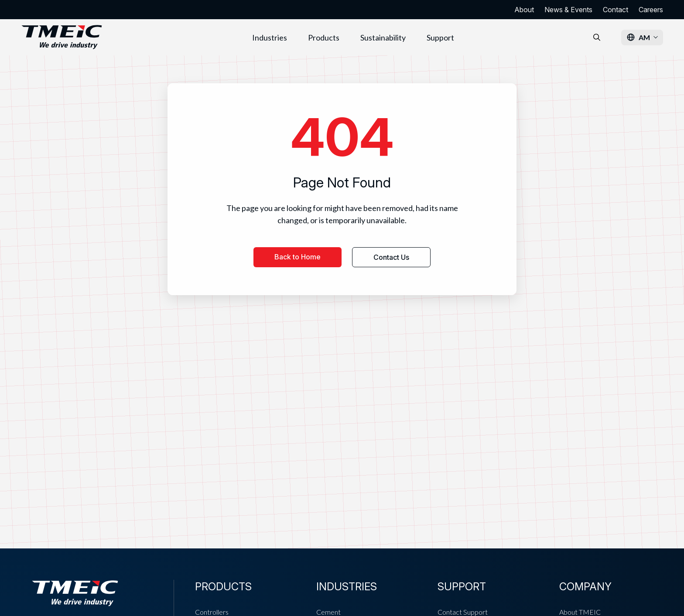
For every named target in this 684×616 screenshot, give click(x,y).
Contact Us (391, 257)
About (524, 10)
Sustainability (383, 37)
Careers (651, 10)
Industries (270, 37)
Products (324, 37)
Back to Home (298, 257)
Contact (616, 10)
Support (440, 37)
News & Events (568, 10)
